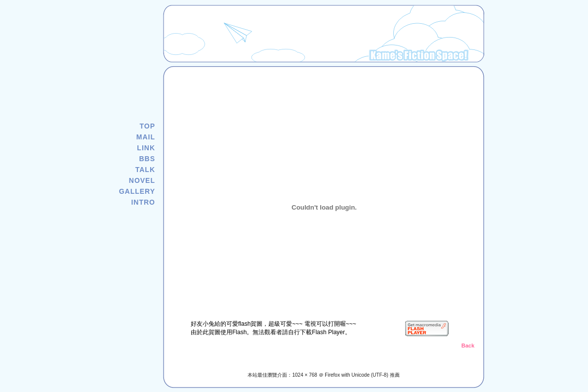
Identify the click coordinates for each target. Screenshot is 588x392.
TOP (147, 126)
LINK (146, 148)
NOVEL (142, 180)
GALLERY (137, 191)
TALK (145, 170)
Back (468, 346)
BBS (147, 159)
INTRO (143, 202)
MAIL (146, 137)
